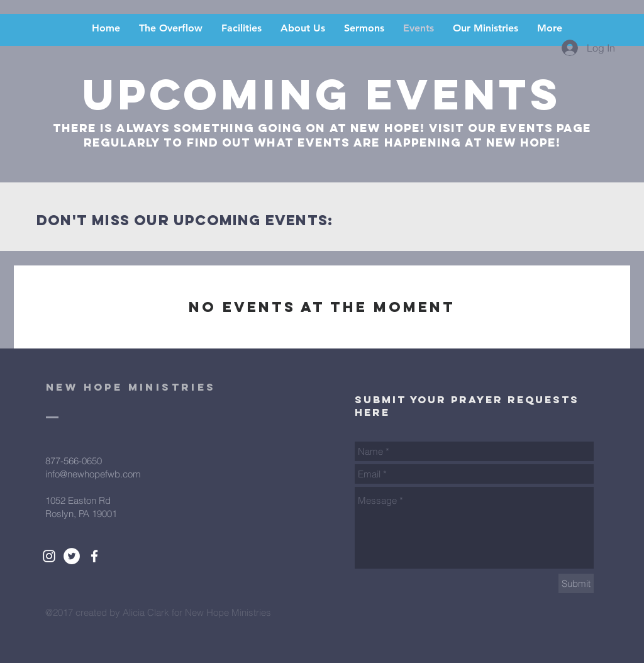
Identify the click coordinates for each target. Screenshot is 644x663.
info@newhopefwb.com (93, 474)
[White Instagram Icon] (49, 556)
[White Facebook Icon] (94, 556)
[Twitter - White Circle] (72, 556)
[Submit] (576, 583)
